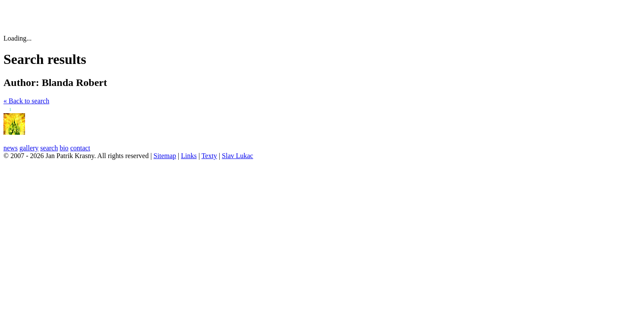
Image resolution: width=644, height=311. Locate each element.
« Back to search (26, 101)
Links (189, 156)
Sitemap (165, 156)
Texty (209, 156)
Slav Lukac (237, 156)
